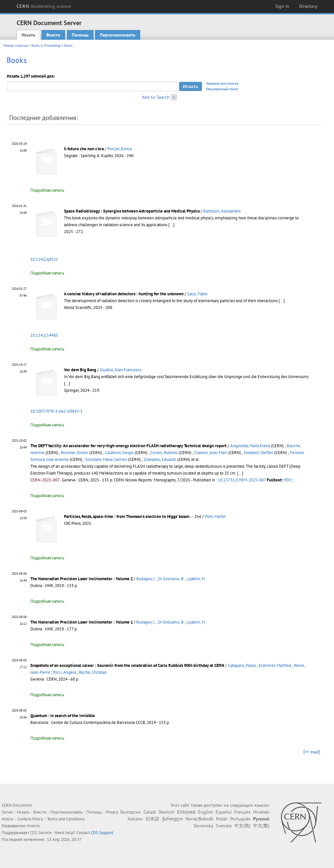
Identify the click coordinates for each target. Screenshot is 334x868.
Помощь (80, 35)
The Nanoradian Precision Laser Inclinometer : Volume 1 (82, 622)
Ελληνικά (186, 812)
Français (242, 812)
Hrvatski (261, 812)
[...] (171, 225)
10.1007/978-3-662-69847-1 (56, 411)
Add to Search (156, 97)
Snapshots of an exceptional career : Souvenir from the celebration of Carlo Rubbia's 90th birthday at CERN (127, 665)
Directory (308, 6)
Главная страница (15, 45)
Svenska (224, 826)
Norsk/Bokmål (199, 819)
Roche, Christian (93, 672)
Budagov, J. (146, 579)
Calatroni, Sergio (119, 453)
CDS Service (41, 833)
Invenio (33, 826)
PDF (288, 480)
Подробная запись (47, 190)
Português (240, 819)
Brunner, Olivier (75, 453)
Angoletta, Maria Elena (250, 446)
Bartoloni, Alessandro (222, 211)
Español (224, 812)
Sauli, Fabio (197, 294)
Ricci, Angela (65, 672)
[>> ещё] (312, 752)
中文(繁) (261, 826)
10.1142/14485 (44, 335)
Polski (222, 819)
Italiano (135, 819)
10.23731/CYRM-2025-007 (242, 480)
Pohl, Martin (215, 516)
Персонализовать (118, 35)
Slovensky (203, 826)
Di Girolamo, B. (171, 579)
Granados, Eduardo (160, 459)
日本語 (152, 819)
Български (131, 812)
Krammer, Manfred (275, 665)
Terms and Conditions (66, 819)
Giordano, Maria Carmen (106, 459)
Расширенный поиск (222, 89)
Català (150, 812)
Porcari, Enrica (120, 149)
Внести (53, 35)
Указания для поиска (222, 83)
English (205, 812)
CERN (44, 6)
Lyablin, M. (197, 579)
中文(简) (242, 826)
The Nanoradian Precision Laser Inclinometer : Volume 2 (82, 579)
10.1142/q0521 (44, 259)
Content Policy (30, 819)
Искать (28, 35)
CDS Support (102, 833)
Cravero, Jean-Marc (211, 453)
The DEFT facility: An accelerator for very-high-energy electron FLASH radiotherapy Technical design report (129, 446)
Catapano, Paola (242, 665)
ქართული (172, 819)
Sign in (282, 6)
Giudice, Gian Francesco (121, 370)
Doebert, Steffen (259, 453)
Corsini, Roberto (164, 453)
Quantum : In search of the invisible (63, 716)
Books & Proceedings (46, 45)
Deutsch (167, 812)
